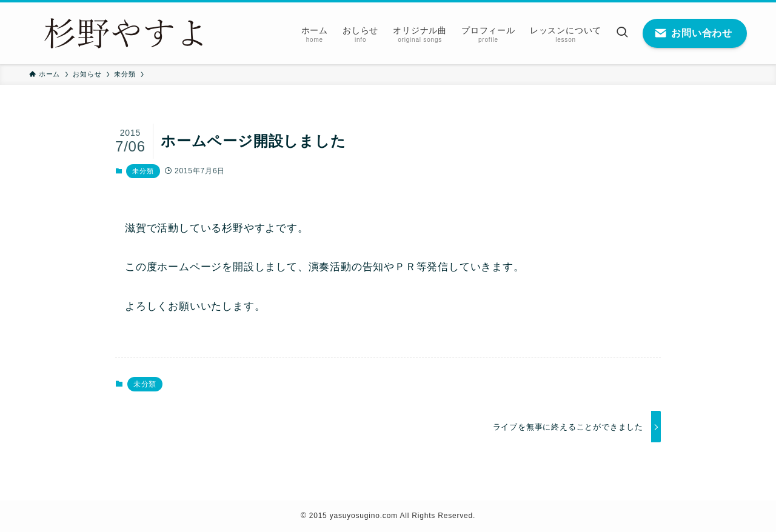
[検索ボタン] (622, 33)
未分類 (143, 171)
